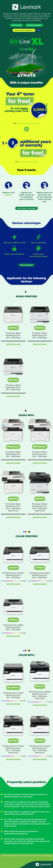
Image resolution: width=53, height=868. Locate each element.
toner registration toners (24, 123)
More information (26, 265)
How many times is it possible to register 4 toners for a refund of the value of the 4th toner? (27, 813)
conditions (36, 123)
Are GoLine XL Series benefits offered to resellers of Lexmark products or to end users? (26, 796)
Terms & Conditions (12, 856)
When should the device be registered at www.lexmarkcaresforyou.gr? (21, 832)
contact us (48, 856)
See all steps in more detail (26, 208)
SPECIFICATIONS (13, 344)
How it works (17, 25)
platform (9, 195)
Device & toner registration (24, 30)
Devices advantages (34, 25)
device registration (24, 162)
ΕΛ (39, 30)
